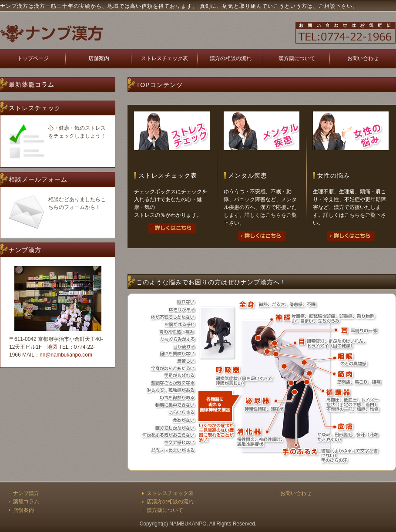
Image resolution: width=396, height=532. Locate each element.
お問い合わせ (363, 58)
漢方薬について (297, 58)
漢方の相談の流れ (231, 58)
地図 (52, 347)
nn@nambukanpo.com (66, 355)
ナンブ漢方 (26, 493)
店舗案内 (99, 58)
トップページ (33, 58)
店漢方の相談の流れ (170, 502)
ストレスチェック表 (164, 58)
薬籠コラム (26, 502)
